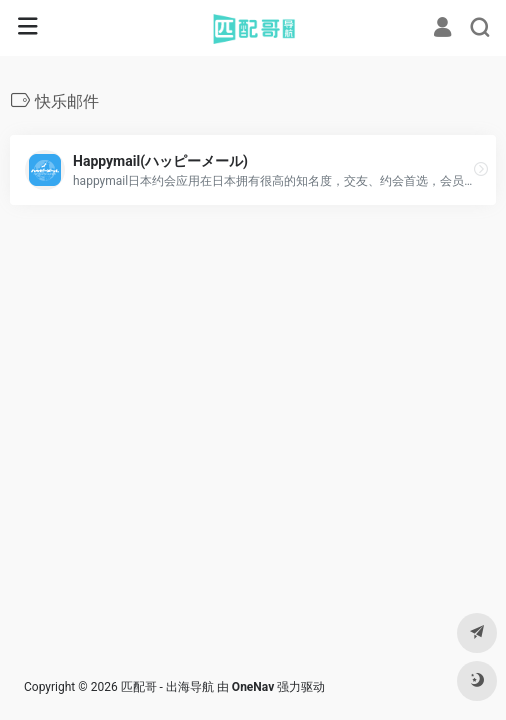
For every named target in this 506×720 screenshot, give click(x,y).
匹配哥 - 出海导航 (167, 687)
